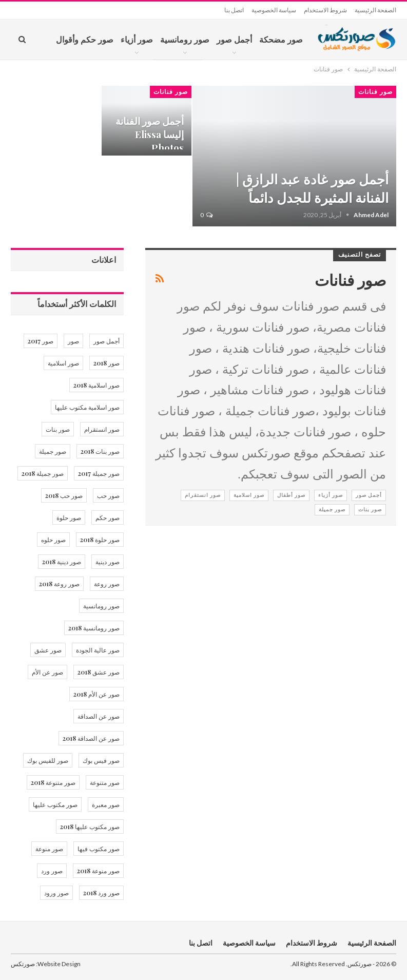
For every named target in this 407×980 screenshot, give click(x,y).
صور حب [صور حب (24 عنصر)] (108, 495)
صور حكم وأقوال (85, 39)
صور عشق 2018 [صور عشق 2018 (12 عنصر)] (99, 672)
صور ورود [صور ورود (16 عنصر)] (56, 893)
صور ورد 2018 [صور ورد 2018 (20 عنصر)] (101, 893)
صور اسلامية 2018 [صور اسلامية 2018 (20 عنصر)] (96, 385)
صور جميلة (332, 510)
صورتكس (23, 964)
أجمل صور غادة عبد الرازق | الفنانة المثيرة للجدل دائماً (312, 188)
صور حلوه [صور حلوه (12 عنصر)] (53, 540)
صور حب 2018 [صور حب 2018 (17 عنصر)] (64, 495)
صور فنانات (375, 92)
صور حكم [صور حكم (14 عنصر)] (108, 517)
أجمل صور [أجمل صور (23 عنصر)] (106, 341)
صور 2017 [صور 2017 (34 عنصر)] (41, 341)
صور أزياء (137, 39)
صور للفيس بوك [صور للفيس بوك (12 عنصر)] (48, 760)
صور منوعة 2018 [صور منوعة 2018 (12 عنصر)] (98, 871)
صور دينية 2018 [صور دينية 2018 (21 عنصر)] (62, 562)
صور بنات (370, 510)
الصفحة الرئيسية (375, 10)
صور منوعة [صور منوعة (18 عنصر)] (49, 849)
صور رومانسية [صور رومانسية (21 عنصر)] (101, 606)
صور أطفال (291, 495)
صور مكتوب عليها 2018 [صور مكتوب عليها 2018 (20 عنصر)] (90, 827)
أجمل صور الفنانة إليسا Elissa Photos (150, 134)
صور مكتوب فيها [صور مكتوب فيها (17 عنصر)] (99, 849)
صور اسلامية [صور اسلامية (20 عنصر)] (63, 363)
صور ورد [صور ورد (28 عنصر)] (52, 871)
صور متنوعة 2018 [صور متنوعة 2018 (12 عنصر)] (53, 782)
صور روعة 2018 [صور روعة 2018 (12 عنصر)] (59, 584)
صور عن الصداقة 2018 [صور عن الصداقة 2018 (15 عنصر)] (91, 738)
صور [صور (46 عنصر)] (73, 341)
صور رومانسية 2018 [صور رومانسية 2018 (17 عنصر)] (94, 628)
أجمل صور (234, 39)
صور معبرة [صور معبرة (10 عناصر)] (106, 804)
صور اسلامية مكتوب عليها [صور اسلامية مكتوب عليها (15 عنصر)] (87, 407)
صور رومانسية (185, 39)
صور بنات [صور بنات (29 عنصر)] (58, 429)
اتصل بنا (234, 10)
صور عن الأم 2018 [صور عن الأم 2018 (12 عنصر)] (96, 694)
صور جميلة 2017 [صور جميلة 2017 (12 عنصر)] (99, 473)
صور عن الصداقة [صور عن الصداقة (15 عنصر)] (99, 716)
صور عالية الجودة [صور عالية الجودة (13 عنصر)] (98, 650)
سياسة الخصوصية (274, 10)
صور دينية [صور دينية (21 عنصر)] (108, 562)
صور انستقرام (203, 495)
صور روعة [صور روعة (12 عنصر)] (107, 584)
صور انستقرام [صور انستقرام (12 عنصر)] (102, 429)
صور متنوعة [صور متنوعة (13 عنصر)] (105, 782)
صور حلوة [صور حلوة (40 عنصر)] (69, 517)
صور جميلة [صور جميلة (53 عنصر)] (53, 451)
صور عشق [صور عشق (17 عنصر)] (48, 650)
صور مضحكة (281, 39)
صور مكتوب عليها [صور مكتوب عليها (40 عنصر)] (55, 804)
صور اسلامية (249, 495)
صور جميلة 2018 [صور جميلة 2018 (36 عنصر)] (43, 473)
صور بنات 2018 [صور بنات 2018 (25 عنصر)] (100, 451)
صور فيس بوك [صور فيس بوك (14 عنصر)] (101, 760)
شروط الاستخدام (325, 10)
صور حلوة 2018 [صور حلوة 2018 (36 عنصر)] (100, 540)
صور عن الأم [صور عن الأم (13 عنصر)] (47, 672)
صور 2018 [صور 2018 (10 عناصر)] (106, 363)
